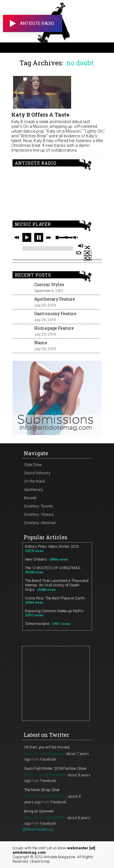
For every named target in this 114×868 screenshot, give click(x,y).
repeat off (88, 258)
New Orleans (36, 559)
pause (39, 237)
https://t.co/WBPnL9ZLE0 (46, 796)
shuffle (88, 247)
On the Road (34, 481)
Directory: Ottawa (39, 514)
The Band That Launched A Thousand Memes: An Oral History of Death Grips (57, 585)
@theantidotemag (38, 829)
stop (57, 237)
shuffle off (88, 253)
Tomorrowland (37, 624)
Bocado (30, 498)
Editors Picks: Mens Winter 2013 (52, 546)
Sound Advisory (37, 473)
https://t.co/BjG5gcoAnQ (44, 754)
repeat (79, 253)
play (27, 237)
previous (17, 237)
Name (41, 343)
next (49, 237)
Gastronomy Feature (55, 314)
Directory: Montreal (40, 523)
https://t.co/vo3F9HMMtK (45, 775)
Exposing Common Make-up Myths (54, 611)
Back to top (41, 861)
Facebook (48, 759)
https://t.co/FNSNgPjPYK (45, 818)
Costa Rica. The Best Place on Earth (55, 598)
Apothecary (34, 489)
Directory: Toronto (38, 506)
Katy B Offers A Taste (40, 115)
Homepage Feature (54, 328)
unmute (75, 238)
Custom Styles (49, 284)
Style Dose (33, 465)
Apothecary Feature (55, 299)
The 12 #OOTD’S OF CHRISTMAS (53, 568)
